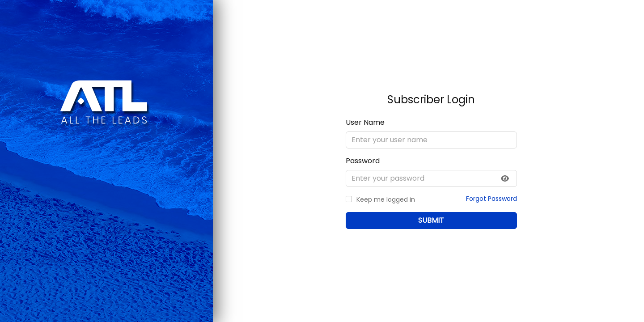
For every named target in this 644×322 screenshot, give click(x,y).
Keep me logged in (386, 199)
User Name (365, 122)
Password (363, 160)
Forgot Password (491, 198)
